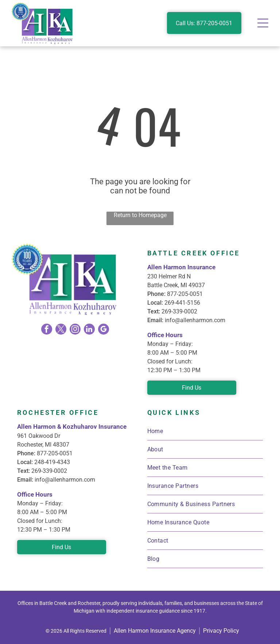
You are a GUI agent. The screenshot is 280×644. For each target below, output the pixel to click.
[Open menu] (263, 23)
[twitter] (61, 330)
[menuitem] (205, 431)
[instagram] (75, 330)
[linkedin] (89, 330)
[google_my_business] (104, 330)
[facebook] (47, 330)
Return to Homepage (140, 215)
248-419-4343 (52, 462)
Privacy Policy (221, 631)
